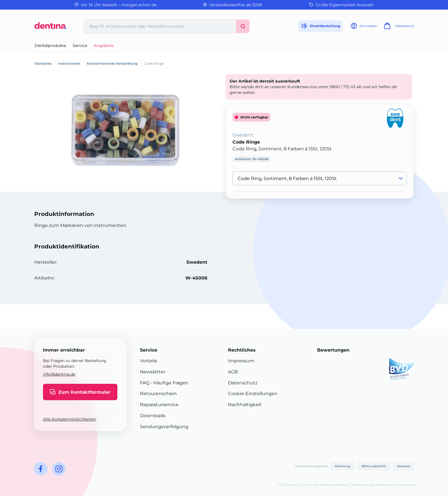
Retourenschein (158, 394)
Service (80, 46)
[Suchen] (243, 26)
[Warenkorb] (398, 28)
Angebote (104, 46)
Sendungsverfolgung (164, 427)
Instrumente (69, 63)
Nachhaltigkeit (245, 405)
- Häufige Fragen (169, 383)
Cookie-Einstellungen (253, 394)
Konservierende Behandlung (112, 63)
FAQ (145, 383)
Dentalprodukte (50, 46)
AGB (233, 372)
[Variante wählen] (320, 178)
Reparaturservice (159, 405)
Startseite (43, 63)
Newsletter (153, 372)
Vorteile (149, 361)
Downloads (153, 416)
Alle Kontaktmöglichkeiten (70, 419)
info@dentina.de (59, 374)
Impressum (241, 361)
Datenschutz (243, 383)
